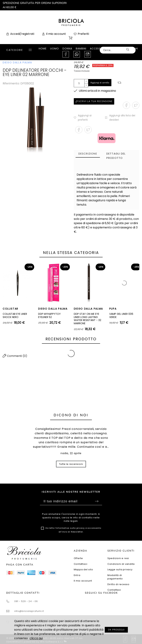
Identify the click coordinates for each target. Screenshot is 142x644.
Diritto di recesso (118, 584)
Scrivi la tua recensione (94, 101)
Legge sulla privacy (120, 570)
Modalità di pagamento (115, 577)
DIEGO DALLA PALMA (17, 62)
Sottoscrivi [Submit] (97, 501)
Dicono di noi (71, 415)
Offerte (78, 558)
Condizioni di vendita (121, 564)
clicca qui (36, 638)
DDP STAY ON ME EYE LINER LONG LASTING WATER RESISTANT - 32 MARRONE (87, 319)
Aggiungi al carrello (100, 83)
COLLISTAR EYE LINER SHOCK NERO (15, 315)
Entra (77, 575)
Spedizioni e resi (118, 558)
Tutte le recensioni (71, 464)
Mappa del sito (83, 570)
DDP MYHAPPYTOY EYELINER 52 (49, 315)
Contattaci (81, 564)
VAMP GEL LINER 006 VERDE (121, 315)
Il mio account (83, 581)
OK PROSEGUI (116, 630)
